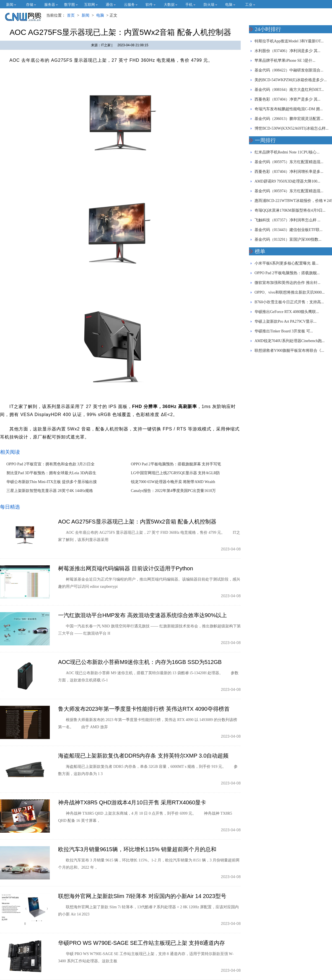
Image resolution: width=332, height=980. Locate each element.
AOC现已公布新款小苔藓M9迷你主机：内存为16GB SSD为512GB (140, 662)
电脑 (100, 15)
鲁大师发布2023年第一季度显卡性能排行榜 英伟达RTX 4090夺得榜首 (144, 709)
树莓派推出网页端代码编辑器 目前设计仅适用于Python (126, 568)
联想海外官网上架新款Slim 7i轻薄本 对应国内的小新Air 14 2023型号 (142, 896)
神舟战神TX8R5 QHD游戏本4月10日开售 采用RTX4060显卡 (132, 802)
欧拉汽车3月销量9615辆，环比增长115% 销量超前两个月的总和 (137, 849)
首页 (71, 15)
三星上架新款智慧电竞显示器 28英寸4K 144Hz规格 (50, 491)
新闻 (85, 15)
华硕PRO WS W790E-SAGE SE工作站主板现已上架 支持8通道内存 (142, 943)
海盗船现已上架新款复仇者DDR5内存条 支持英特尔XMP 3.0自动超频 (143, 756)
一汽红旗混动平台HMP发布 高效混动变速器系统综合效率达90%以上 (142, 615)
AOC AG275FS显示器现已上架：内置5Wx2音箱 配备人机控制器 (137, 522)
